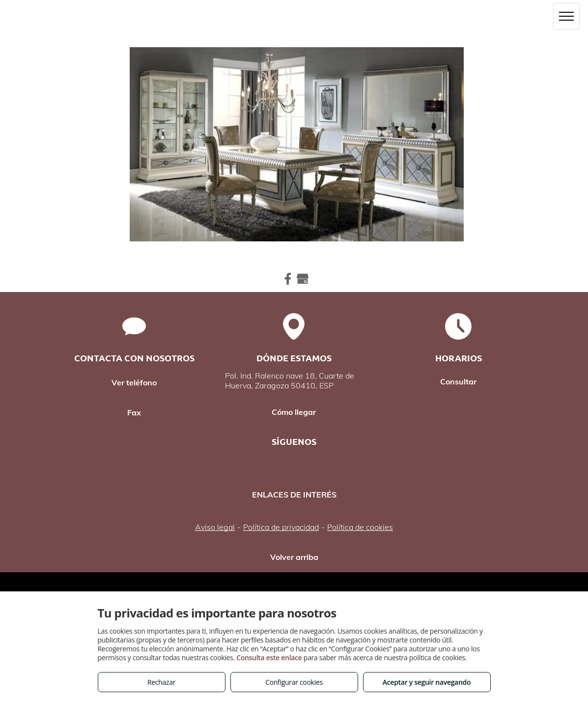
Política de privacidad (281, 527)
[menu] (566, 16)
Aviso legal (215, 527)
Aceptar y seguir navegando (427, 682)
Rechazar (161, 682)
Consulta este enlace (269, 658)
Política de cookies (360, 527)
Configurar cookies (294, 682)
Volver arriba (294, 557)
